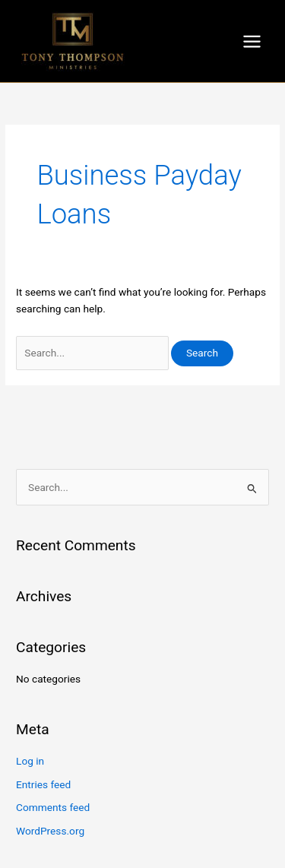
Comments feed (53, 807)
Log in (30, 761)
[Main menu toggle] (252, 41)
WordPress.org (50, 831)
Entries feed (43, 784)
